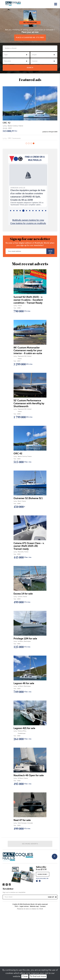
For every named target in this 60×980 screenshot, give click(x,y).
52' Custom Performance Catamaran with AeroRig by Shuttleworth (29, 403)
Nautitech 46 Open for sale (29, 775)
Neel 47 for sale (22, 820)
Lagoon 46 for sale (24, 683)
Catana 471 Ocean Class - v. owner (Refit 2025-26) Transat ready (29, 546)
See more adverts (30, 844)
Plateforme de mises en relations (27, 909)
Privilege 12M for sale (25, 639)
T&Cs (16, 906)
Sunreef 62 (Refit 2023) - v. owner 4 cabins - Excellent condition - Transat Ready (28, 300)
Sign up (50, 252)
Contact (43, 906)
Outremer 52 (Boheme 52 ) (28, 498)
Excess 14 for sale (23, 594)
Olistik (41, 909)
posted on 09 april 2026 (50, 132)
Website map (34, 906)
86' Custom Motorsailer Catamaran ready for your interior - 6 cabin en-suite (28, 350)
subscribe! (43, 874)
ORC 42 (7, 123)
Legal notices (24, 906)
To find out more (38, 976)
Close (25, 976)
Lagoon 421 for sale (24, 728)
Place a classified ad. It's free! (30, 38)
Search (30, 68)
